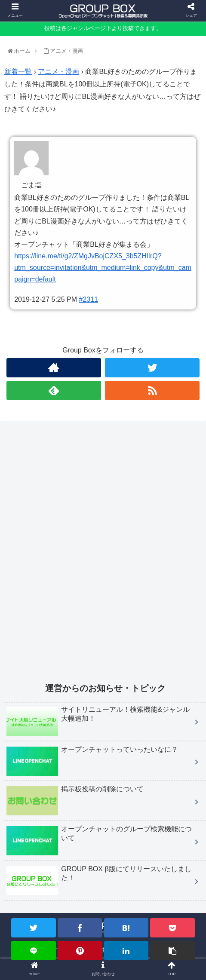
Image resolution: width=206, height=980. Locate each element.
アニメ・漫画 (58, 72)
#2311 (89, 299)
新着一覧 (18, 72)
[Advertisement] (103, 557)
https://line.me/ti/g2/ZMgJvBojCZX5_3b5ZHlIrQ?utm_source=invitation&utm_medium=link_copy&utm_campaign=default (103, 268)
